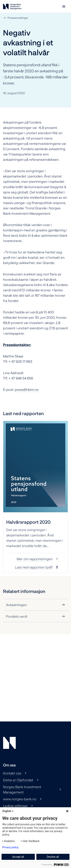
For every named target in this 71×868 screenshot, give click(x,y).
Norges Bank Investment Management (22, 789)
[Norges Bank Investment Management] (12, 7)
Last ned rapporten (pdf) (34, 567)
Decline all (53, 857)
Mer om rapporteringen (35, 559)
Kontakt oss (12, 773)
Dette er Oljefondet (18, 780)
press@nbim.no (27, 389)
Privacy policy (10, 847)
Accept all (18, 857)
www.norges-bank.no (20, 799)
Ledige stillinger (15, 806)
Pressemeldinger (18, 18)
